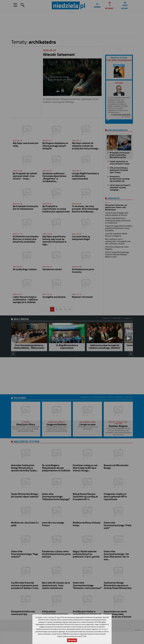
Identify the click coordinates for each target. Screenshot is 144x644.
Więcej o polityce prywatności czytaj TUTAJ (72, 636)
